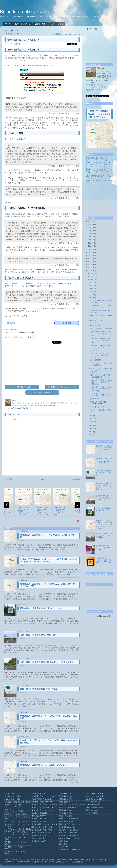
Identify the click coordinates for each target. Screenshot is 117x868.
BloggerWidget (75, 782)
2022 (90, 234)
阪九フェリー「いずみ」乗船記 (16, 822)
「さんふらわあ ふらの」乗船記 (16, 835)
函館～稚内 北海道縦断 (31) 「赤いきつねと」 (41, 689)
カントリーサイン (24, 605)
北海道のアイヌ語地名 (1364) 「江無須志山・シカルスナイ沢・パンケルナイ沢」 (99, 171)
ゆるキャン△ (92, 860)
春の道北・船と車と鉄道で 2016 (43, 807)
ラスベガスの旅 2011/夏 (94, 796)
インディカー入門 (96, 350)
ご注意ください (41, 24)
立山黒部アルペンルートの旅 (69, 850)
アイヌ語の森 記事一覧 (42, 393)
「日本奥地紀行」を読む (95, 807)
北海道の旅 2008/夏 (39, 841)
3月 (91, 416)
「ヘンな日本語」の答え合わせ (101, 329)
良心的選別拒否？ (96, 360)
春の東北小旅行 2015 (39, 813)
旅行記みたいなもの (93, 810)
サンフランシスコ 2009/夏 (95, 799)
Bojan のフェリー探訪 (12, 799)
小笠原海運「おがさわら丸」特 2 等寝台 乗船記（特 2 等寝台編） (104, 560)
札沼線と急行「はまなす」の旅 (70, 824)
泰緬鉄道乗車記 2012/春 (94, 793)
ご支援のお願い (78, 862)
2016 (90, 252)
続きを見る (64, 550)
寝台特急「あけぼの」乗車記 (69, 838)
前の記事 (10, 323)
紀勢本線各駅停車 (65, 810)
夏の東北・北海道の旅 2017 (42, 802)
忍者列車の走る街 (96, 399)
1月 (91, 422)
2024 (90, 228)
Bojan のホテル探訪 (93, 805)
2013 (90, 261)
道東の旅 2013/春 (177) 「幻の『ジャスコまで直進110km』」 (104, 535)
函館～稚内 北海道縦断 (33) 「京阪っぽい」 (40, 635)
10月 (92, 280)
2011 (90, 268)
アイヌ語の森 (15, 44)
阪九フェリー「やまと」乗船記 (16, 814)
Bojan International (19, 12)
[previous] (7, 505)
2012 (90, 265)
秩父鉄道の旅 (63, 847)
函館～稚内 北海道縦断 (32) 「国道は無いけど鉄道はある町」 (48, 662)
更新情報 (45, 860)
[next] (77, 505)
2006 (90, 435)
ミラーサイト (66, 862)
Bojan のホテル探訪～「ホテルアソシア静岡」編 (101, 346)
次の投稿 (76, 479)
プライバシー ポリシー (64, 860)
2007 (90, 432)
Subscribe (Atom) (80, 860)
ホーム (8, 24)
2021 (90, 237)
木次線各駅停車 (64, 802)
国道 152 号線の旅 (38, 838)
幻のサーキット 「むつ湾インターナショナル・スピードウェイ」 (100, 355)
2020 (90, 240)
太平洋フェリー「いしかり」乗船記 (17, 829)
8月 (91, 286)
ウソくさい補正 (23, 632)
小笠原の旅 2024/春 (39, 793)
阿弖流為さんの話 (12, 34)
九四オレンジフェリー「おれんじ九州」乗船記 (13, 806)
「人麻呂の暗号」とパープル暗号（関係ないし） (101, 302)
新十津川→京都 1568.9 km (68, 819)
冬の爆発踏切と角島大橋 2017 (42, 799)
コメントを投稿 (13, 419)
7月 (91, 289)
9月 (91, 283)
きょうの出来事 (91, 813)
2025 (90, 225)
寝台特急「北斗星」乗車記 (68, 830)
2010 (90, 271)
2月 (91, 419)
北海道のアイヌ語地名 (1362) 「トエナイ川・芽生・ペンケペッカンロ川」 (104, 449)
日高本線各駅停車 (65, 793)
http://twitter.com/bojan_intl (19, 408)
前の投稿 (9, 479)
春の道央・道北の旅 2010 (41, 836)
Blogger (57, 862)
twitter (38, 860)
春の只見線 (63, 844)
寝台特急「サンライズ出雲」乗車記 (72, 805)
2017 (90, 249)
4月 (91, 298)
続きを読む (67, 323)
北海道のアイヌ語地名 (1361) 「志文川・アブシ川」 (43, 765)
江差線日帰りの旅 (65, 816)
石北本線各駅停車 (65, 796)
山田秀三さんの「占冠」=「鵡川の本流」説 (101, 364)
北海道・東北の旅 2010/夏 (41, 833)
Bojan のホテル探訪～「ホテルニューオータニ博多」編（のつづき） (101, 389)
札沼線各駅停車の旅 (66, 822)
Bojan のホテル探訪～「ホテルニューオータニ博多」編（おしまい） (101, 382)
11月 (92, 277)
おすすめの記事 (23, 737)
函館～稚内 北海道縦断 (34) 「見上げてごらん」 (42, 608)
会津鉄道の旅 (63, 841)
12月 (92, 273)
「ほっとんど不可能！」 (98, 407)
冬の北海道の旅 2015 (39, 816)
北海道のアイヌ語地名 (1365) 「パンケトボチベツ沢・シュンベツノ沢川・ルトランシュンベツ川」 (99, 165)
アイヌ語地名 (58, 24)
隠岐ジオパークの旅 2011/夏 (42, 827)
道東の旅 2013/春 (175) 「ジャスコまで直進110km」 (104, 548)
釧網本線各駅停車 (65, 799)
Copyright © (9, 332)
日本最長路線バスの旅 (67, 827)
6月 (91, 292)
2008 (90, 429)
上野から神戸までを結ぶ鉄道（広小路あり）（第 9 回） (100, 376)
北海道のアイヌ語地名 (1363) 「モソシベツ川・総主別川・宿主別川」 (104, 461)
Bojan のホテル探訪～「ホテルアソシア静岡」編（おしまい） (101, 334)
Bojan (101, 68)
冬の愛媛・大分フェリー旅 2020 (43, 796)
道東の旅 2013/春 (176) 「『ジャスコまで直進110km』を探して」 (104, 498)
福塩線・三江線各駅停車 (67, 807)
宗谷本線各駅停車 (65, 813)
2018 (90, 246)
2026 (90, 222)
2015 (90, 255)
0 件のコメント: (32, 337)
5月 (91, 295)
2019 (90, 243)
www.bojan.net (10, 330)
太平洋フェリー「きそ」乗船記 (16, 832)
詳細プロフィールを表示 (95, 90)
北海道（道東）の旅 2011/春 (42, 830)
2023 (90, 231)
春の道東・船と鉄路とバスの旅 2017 (45, 805)
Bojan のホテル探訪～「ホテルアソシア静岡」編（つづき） (101, 340)
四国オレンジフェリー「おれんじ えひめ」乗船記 (14, 810)
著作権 (52, 860)
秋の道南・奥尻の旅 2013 (41, 819)
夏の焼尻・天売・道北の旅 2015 (43, 810)
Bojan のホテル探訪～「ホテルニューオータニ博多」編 (101, 395)
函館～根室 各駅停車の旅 (68, 833)
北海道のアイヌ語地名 (13, 796)
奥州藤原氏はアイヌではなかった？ (66, 34)
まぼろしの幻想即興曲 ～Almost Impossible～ (99, 403)
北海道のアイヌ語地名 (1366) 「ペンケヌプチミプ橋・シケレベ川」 (99, 114)
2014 (90, 258)
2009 (90, 426)
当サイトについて (23, 24)
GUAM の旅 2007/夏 (93, 802)
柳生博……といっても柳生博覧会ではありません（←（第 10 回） (101, 370)
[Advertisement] (42, 364)
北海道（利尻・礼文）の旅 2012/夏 (44, 824)
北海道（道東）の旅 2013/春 (42, 822)
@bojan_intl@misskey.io (46, 406)
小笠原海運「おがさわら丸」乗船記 (17, 802)
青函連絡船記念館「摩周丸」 (69, 836)
